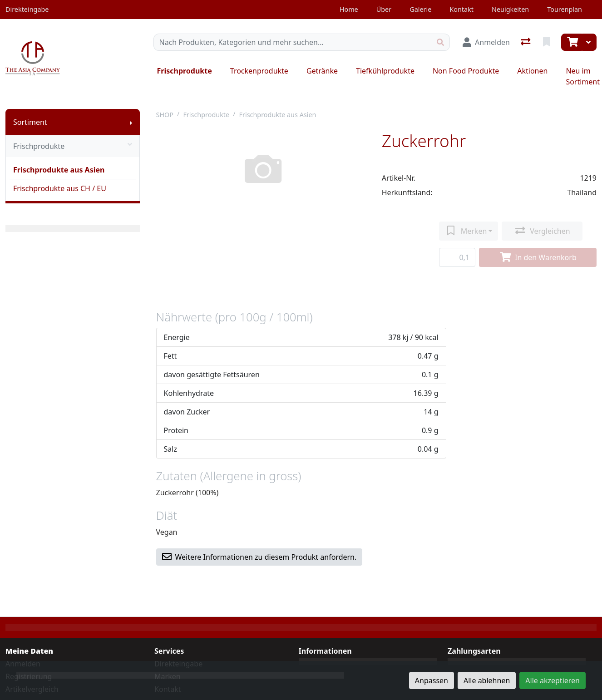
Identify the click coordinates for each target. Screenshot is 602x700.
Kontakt (461, 9)
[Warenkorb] (572, 42)
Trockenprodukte (259, 71)
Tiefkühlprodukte (385, 71)
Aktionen (532, 71)
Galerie (420, 9)
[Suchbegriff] (293, 42)
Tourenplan (565, 9)
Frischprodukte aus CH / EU (60, 188)
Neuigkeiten (510, 9)
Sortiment (30, 122)
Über (384, 9)
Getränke (322, 71)
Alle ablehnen (487, 680)
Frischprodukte (185, 71)
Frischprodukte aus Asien (59, 170)
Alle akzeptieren (553, 680)
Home (349, 9)
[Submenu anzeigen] (131, 122)
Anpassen (432, 680)
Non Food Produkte (466, 71)
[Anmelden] (486, 42)
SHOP (165, 115)
